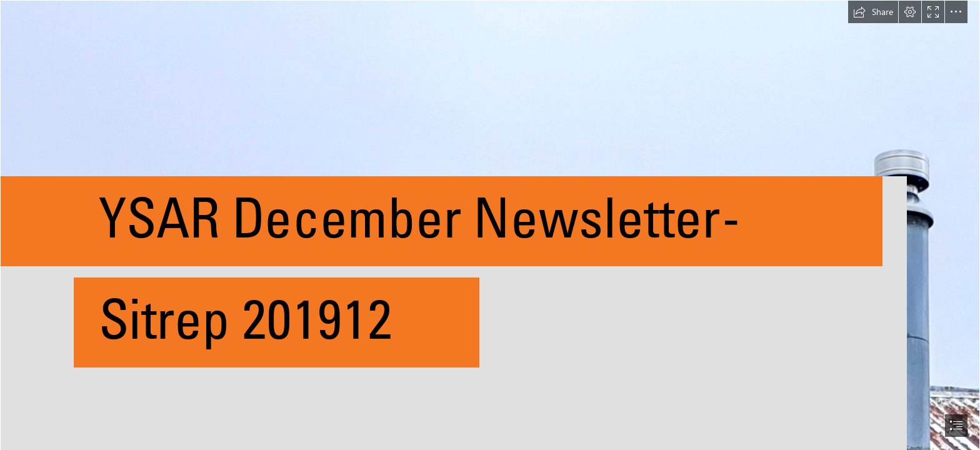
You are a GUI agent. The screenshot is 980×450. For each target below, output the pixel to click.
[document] (490, 225)
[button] (873, 12)
